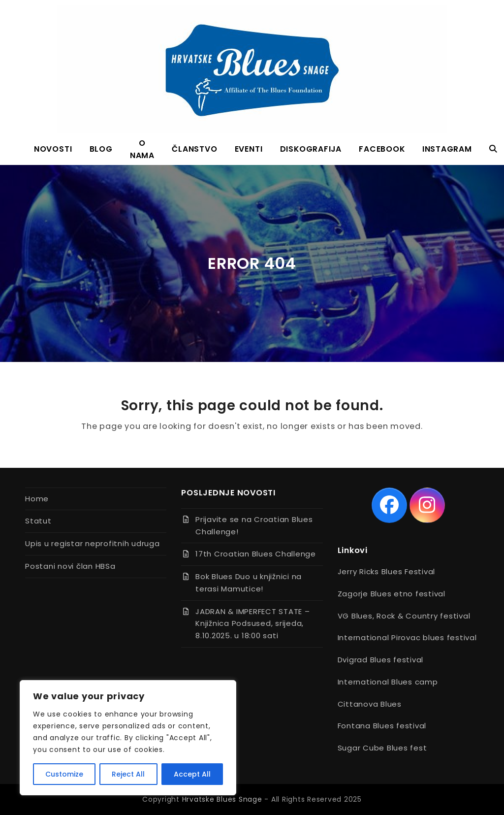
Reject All (128, 774)
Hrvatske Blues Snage (222, 799)
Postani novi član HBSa (70, 566)
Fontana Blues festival (382, 726)
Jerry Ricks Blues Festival (387, 571)
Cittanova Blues (370, 704)
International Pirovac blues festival (407, 637)
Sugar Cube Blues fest (382, 748)
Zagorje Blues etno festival (392, 594)
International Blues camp (388, 682)
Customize (64, 774)
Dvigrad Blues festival (381, 660)
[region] (128, 738)
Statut (38, 521)
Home (37, 499)
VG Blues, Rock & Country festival (404, 616)
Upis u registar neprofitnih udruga (93, 543)
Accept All (192, 774)
